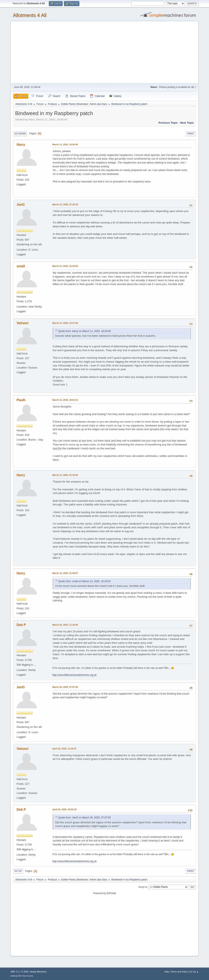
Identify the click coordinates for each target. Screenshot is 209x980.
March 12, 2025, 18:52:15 (65, 400)
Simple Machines (38, 972)
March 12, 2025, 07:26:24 (65, 204)
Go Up (18, 871)
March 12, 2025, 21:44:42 (65, 475)
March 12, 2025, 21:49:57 (65, 573)
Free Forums (27, 976)
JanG (21, 205)
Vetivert (22, 323)
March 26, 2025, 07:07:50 (65, 687)
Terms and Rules (179, 972)
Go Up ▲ (194, 972)
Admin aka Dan (98, 104)
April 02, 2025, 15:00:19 (64, 809)
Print (191, 134)
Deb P (21, 625)
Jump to (143, 887)
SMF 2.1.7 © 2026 (19, 972)
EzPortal (111, 893)
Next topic (187, 123)
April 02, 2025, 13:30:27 (64, 749)
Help (167, 972)
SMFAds (14, 976)
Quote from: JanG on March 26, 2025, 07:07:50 (84, 818)
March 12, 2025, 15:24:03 (65, 266)
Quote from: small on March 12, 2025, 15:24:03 (84, 581)
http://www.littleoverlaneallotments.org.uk (74, 675)
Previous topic (168, 123)
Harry (21, 145)
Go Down (20, 134)
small (21, 266)
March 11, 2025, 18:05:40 (65, 144)
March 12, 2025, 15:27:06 (65, 323)
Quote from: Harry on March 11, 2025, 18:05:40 (84, 331)
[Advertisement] (104, 52)
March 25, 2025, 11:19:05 (65, 625)
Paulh (21, 400)
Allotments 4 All (30, 15)
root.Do (57, 448)
